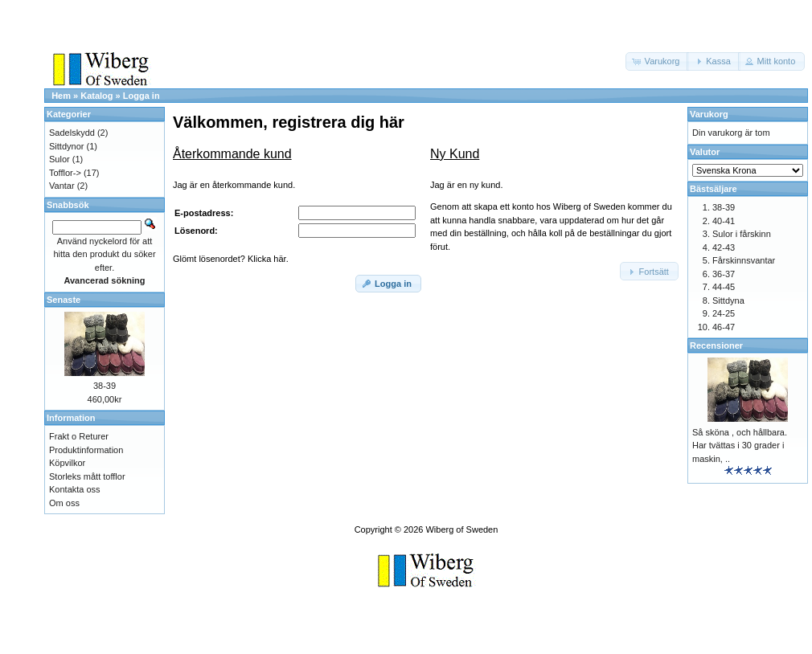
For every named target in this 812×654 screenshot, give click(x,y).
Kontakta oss (75, 489)
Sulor (59, 159)
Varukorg (709, 114)
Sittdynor (66, 146)
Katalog (96, 96)
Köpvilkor (67, 463)
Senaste (64, 300)
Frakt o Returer (79, 436)
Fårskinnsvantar (744, 260)
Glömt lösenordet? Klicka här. (231, 259)
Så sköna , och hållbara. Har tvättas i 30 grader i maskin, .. (740, 446)
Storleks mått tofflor (87, 476)
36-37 (724, 274)
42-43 (724, 247)
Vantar (62, 186)
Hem (61, 96)
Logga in (141, 96)
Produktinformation (86, 450)
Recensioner (716, 345)
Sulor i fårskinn (742, 234)
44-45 (724, 287)
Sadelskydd (72, 133)
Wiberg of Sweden (461, 529)
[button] (658, 61)
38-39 (105, 386)
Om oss (64, 503)
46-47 (724, 327)
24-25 (724, 313)
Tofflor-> (65, 173)
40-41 (724, 221)
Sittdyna (728, 300)
